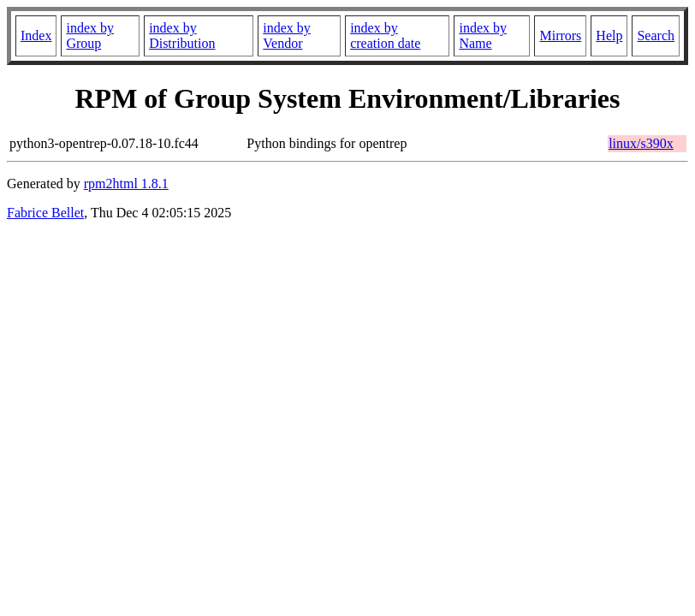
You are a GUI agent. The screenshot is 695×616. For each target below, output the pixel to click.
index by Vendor (287, 36)
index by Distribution (182, 36)
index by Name (483, 36)
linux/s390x (641, 143)
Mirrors (560, 36)
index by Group (90, 36)
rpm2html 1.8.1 (126, 184)
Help (609, 36)
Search (656, 36)
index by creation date (385, 36)
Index (36, 36)
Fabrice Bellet (45, 213)
